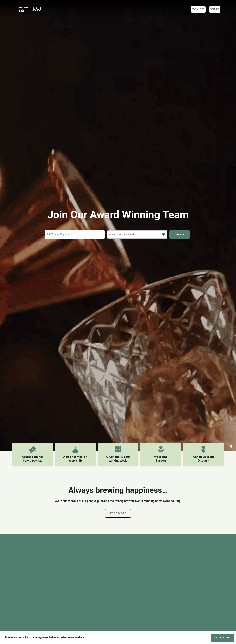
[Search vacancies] (180, 235)
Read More (118, 513)
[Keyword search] (75, 235)
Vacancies (198, 9)
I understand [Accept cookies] (222, 637)
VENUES (215, 9)
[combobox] (109, 234)
